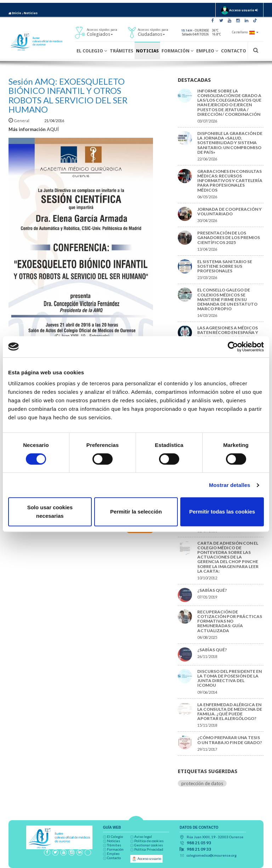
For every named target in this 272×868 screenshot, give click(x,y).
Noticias (31, 13)
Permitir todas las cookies (222, 512)
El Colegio (92, 51)
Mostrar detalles (230, 485)
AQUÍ (53, 129)
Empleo (207, 51)
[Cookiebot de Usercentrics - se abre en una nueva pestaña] (233, 347)
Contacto (234, 51)
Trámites (121, 51)
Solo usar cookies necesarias (50, 512)
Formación (177, 51)
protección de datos (202, 783)
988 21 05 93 (199, 843)
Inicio (15, 13)
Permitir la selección (136, 512)
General (19, 121)
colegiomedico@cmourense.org (212, 855)
